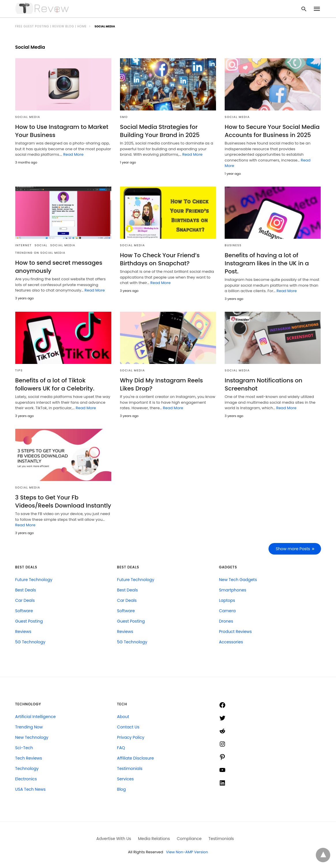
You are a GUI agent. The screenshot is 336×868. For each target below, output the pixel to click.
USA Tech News (31, 789)
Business (233, 245)
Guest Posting (29, 621)
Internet (24, 245)
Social (41, 245)
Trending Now (29, 726)
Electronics (26, 778)
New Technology (32, 737)
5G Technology (30, 641)
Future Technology (34, 579)
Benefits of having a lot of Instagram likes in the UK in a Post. (267, 263)
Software (24, 610)
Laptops (227, 600)
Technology (27, 768)
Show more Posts (293, 548)
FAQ (121, 747)
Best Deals (26, 589)
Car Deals (25, 600)
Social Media (28, 117)
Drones (226, 621)
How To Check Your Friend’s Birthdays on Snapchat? (160, 259)
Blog (121, 789)
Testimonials (130, 768)
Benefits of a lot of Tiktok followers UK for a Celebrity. (55, 384)
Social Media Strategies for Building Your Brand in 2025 (160, 131)
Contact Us (128, 726)
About (123, 716)
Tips (19, 370)
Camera (227, 610)
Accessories (231, 641)
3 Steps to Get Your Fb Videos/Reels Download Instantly (63, 501)
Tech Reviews (29, 758)
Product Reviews (235, 631)
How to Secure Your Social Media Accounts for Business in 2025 (272, 131)
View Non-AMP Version (187, 852)
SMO (124, 117)
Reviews (23, 631)
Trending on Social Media (40, 253)
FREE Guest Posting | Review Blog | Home (51, 26)
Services (125, 778)
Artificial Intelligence (36, 716)
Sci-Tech (24, 747)
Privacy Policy (131, 737)
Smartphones (233, 589)
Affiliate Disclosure (136, 758)
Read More (73, 154)
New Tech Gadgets (238, 579)
